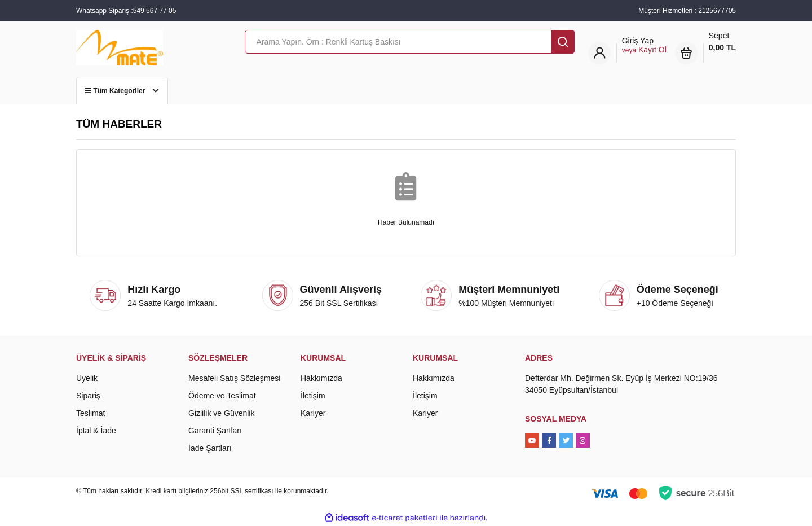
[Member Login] (644, 45)
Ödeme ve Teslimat (222, 396)
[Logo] (120, 47)
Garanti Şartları (215, 431)
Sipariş (88, 396)
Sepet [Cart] (722, 42)
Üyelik (87, 378)
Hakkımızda (321, 378)
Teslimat (91, 413)
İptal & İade (96, 431)
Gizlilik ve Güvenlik (221, 413)
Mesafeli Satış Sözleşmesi (234, 378)
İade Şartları (210, 448)
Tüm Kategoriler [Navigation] (122, 91)
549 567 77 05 (155, 11)
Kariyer (313, 413)
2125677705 (717, 11)
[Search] (410, 42)
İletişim (313, 396)
